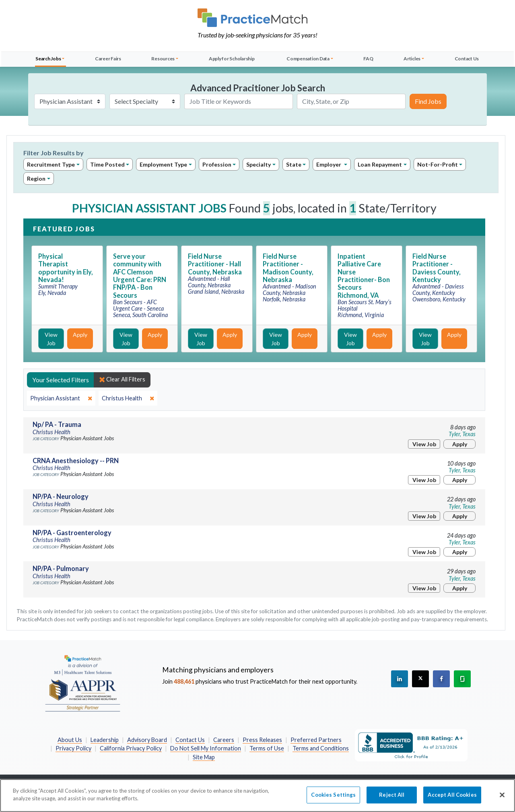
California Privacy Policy (131, 748)
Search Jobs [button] (48, 59)
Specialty (259, 164)
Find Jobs (428, 101)
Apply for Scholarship (232, 59)
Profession (217, 164)
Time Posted (107, 164)
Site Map (204, 757)
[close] (61, 398)
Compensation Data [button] (308, 59)
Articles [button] (412, 59)
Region (36, 178)
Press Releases (262, 740)
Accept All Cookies (452, 799)
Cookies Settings (333, 799)
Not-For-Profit (438, 164)
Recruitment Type (51, 164)
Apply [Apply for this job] (80, 335)
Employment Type (163, 164)
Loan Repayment (380, 164)
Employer (329, 164)
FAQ (368, 59)
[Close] (502, 799)
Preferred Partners (316, 740)
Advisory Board (147, 740)
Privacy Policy (73, 748)
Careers (224, 740)
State (294, 164)
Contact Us (467, 59)
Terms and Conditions (321, 748)
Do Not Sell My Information (206, 748)
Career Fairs (108, 59)
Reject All (392, 799)
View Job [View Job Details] (51, 339)
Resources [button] (163, 59)
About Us (70, 740)
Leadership (105, 740)
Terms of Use (267, 748)
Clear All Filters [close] (122, 379)
